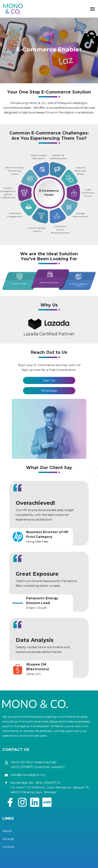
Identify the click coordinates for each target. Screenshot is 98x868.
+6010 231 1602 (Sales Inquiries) (33, 762)
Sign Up (49, 380)
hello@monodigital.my (28, 775)
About (7, 831)
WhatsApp (49, 390)
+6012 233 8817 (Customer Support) (37, 767)
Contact (8, 847)
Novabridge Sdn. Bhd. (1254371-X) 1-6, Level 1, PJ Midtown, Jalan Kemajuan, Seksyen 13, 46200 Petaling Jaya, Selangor (50, 787)
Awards (8, 839)
